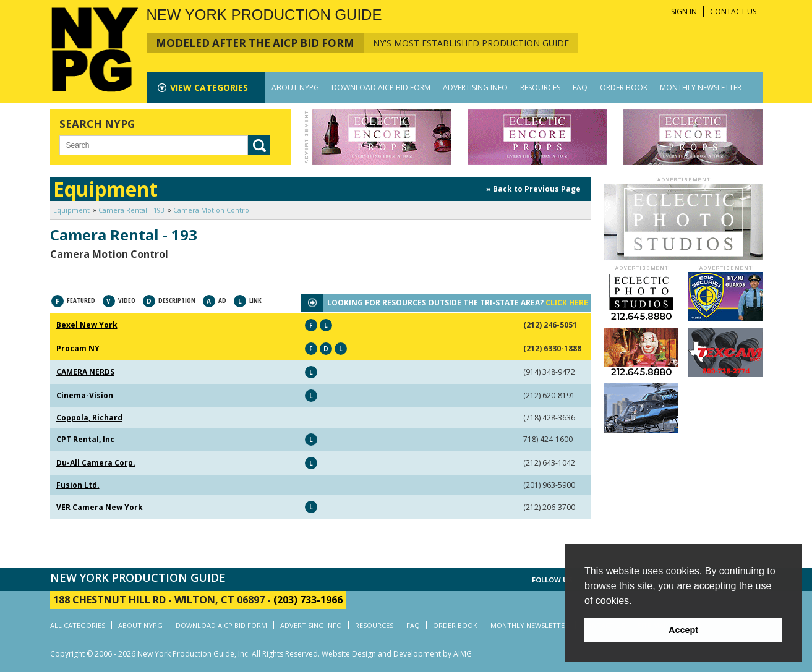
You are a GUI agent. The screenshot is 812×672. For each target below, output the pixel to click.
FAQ (580, 87)
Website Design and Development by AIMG (397, 654)
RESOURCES (540, 87)
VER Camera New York (100, 507)
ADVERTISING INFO (475, 87)
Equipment (71, 210)
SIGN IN (684, 11)
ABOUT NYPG (295, 87)
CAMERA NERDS (85, 372)
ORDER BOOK (624, 87)
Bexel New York (87, 325)
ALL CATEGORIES (78, 625)
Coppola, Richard (89, 418)
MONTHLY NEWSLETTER (701, 87)
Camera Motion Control (212, 210)
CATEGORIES (209, 87)
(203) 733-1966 (308, 600)
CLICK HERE (567, 303)
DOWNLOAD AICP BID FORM (381, 87)
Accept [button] (683, 630)
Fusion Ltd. (78, 485)
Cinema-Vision (85, 395)
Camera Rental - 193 (131, 210)
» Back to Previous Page (533, 189)
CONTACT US (733, 11)
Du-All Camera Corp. (96, 463)
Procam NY (78, 348)
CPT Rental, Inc (85, 439)
